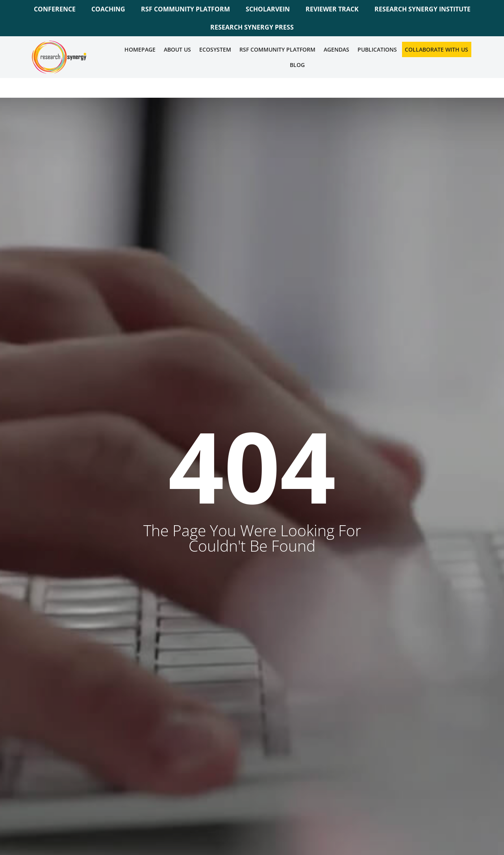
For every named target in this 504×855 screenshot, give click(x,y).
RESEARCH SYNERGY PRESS (252, 27)
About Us (177, 49)
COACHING (108, 9)
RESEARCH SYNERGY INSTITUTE (422, 9)
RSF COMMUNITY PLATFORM (185, 9)
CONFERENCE (55, 9)
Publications (377, 49)
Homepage (140, 49)
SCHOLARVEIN (268, 9)
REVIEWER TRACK (332, 9)
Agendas (336, 49)
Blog (297, 65)
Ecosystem (215, 49)
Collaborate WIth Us (436, 49)
